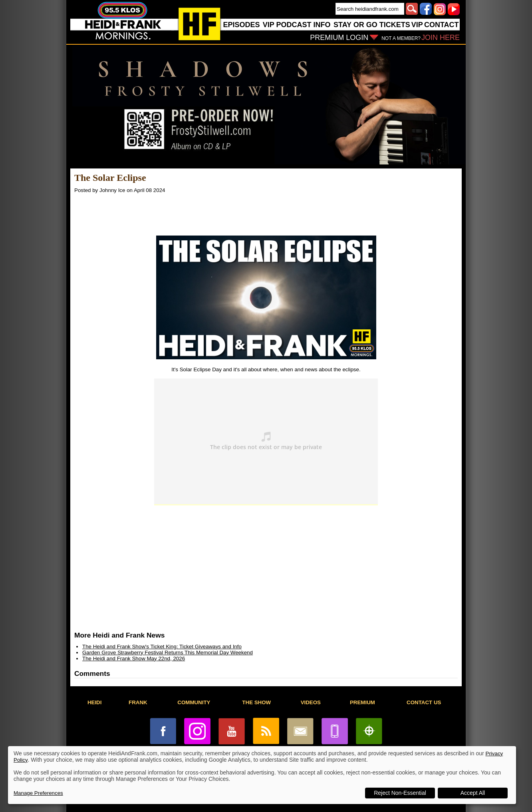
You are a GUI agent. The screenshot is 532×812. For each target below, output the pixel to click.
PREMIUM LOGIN (339, 38)
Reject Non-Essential (400, 793)
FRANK (138, 702)
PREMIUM (362, 702)
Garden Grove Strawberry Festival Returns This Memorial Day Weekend (168, 653)
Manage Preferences (38, 793)
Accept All (473, 793)
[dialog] (262, 775)
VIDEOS (311, 702)
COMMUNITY (194, 702)
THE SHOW (256, 702)
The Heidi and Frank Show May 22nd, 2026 (134, 659)
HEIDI (95, 702)
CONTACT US (424, 702)
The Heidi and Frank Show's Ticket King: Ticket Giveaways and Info (162, 647)
